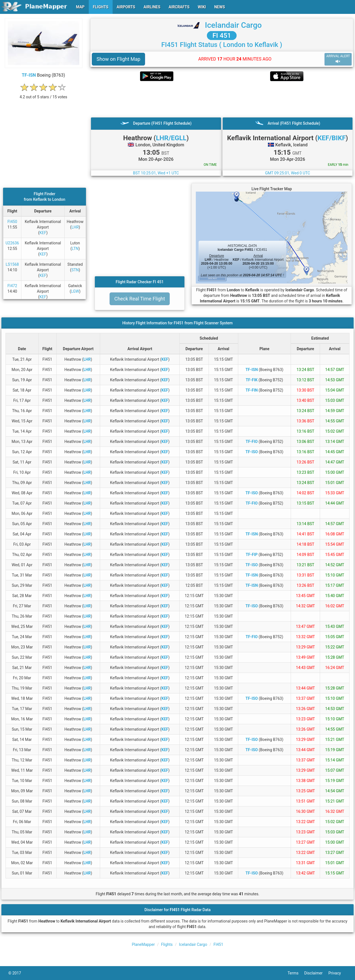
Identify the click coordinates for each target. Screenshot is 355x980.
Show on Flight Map (118, 59)
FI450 (12, 222)
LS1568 (12, 264)
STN (75, 270)
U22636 (12, 243)
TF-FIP (252, 555)
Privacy (338, 973)
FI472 (12, 286)
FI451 (218, 944)
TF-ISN (29, 75)
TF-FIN (252, 390)
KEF (43, 233)
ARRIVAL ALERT (338, 59)
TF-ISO (252, 452)
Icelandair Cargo (233, 25)
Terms (296, 973)
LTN (75, 249)
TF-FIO (252, 442)
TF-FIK (252, 380)
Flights (167, 944)
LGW (75, 291)
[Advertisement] (222, 99)
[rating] (44, 94)
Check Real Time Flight (140, 299)
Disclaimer (316, 973)
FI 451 (222, 36)
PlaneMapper (143, 944)
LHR (75, 227)
